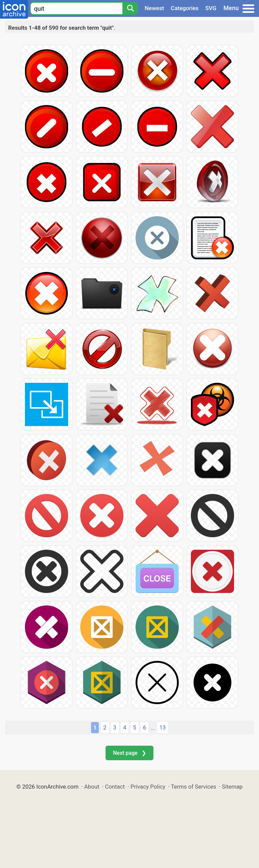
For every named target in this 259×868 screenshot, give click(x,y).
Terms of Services (194, 787)
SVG (211, 8)
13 (163, 727)
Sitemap (232, 787)
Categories (185, 8)
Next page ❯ (129, 753)
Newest (154, 8)
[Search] (130, 8)
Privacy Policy (148, 787)
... (153, 728)
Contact (115, 787)
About (92, 787)
